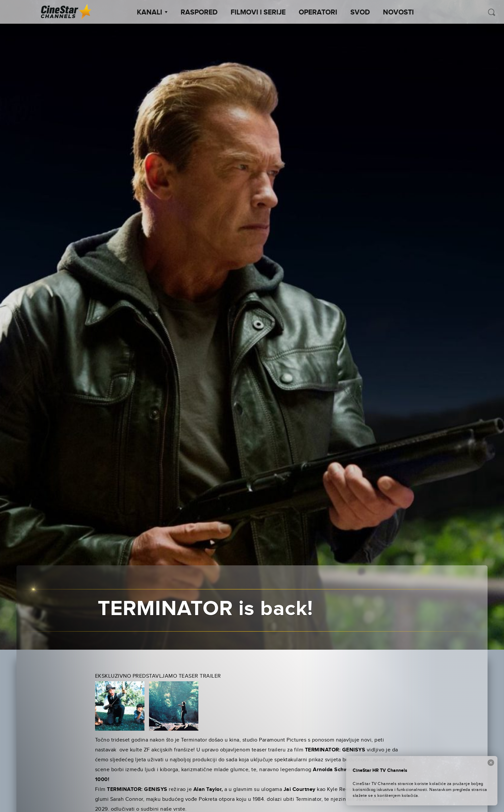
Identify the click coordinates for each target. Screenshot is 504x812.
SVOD (360, 13)
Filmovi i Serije (258, 13)
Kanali (152, 13)
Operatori (318, 13)
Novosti (398, 13)
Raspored (199, 13)
